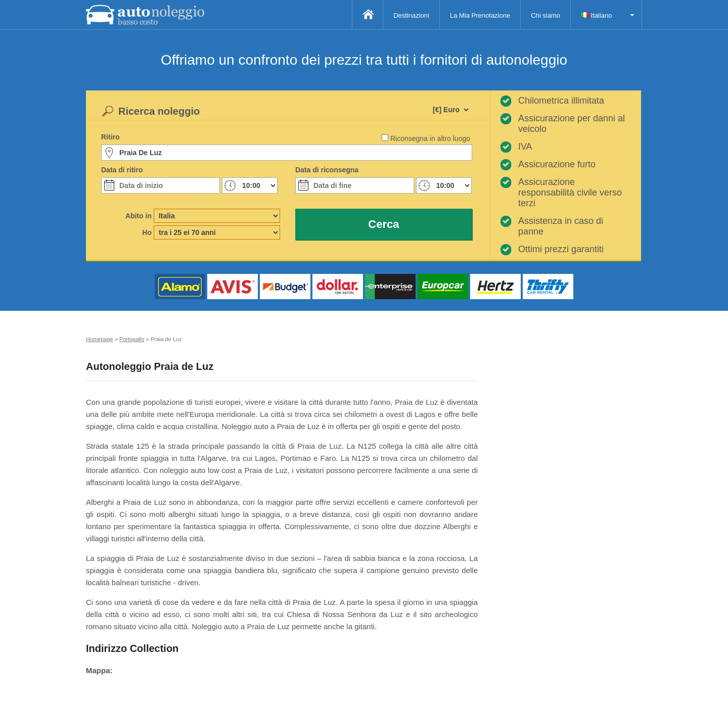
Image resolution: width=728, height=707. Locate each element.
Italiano (597, 15)
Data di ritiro (122, 170)
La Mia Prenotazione (480, 15)
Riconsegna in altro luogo (430, 138)
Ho (147, 232)
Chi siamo (545, 15)
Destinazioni (411, 15)
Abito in (139, 216)
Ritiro (110, 137)
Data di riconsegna (327, 170)
